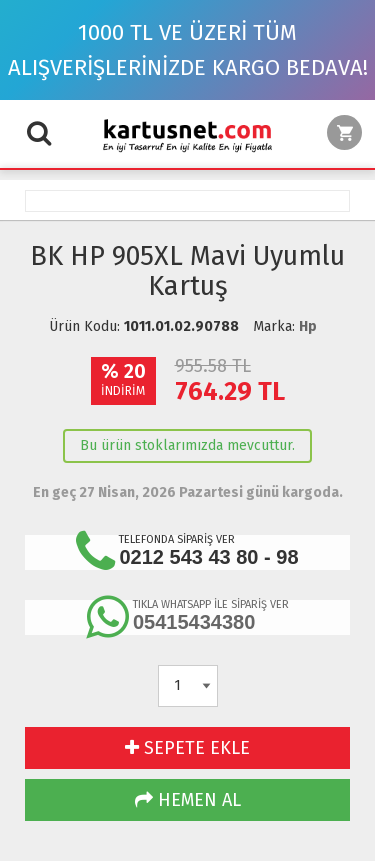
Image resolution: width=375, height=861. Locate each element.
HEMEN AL (188, 800)
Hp (308, 326)
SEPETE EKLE (187, 748)
